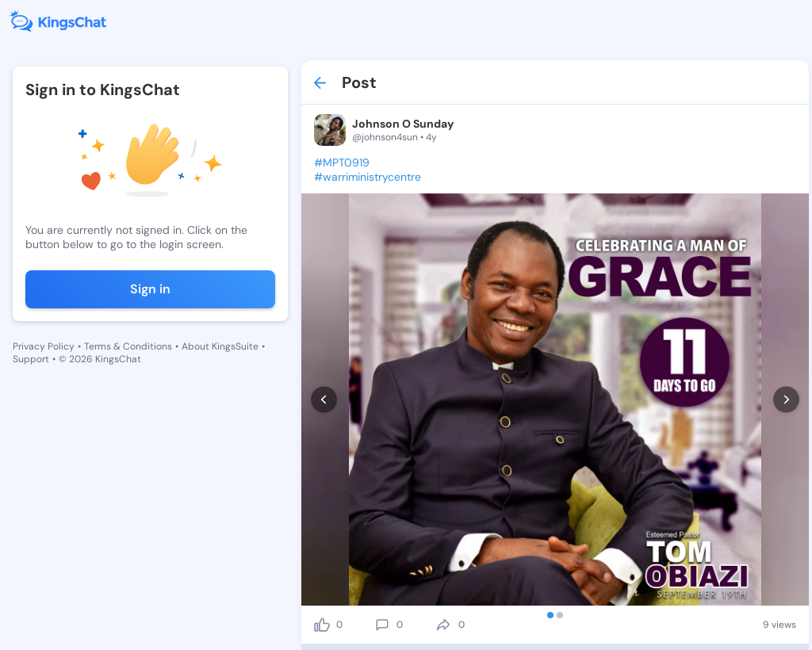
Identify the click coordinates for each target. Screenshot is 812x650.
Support (31, 359)
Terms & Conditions (128, 346)
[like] (322, 625)
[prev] (324, 400)
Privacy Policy (44, 346)
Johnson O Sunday (403, 124)
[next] (786, 400)
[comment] (382, 625)
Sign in (150, 289)
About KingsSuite (220, 346)
